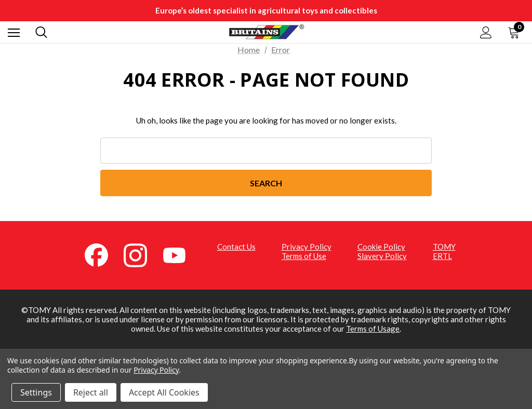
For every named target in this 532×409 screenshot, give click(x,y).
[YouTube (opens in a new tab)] (180, 254)
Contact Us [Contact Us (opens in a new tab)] (236, 247)
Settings (36, 392)
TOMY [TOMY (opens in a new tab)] (444, 247)
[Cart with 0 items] (516, 32)
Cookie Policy (381, 247)
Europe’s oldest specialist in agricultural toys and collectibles (266, 10)
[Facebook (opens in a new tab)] (102, 254)
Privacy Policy (307, 247)
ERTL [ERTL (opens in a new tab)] (442, 256)
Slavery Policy (382, 256)
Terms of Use (304, 256)
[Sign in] (486, 32)
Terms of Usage (373, 329)
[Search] (41, 32)
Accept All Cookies (164, 392)
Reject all (91, 392)
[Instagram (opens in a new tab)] (141, 254)
